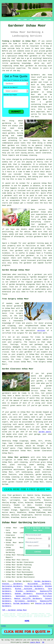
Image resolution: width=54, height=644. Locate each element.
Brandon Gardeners (25, 591)
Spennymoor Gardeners (27, 596)
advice (27, 232)
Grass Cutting (23, 570)
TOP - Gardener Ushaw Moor (15, 610)
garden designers (39, 277)
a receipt (29, 203)
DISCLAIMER (47, 20)
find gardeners (15, 495)
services (41, 331)
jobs (21, 126)
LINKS (25, 20)
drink (5, 251)
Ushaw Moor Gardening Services (24, 523)
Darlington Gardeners (12, 586)
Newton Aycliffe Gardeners (28, 599)
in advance (35, 186)
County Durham (14, 581)
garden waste (45, 432)
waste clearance (43, 153)
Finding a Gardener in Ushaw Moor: (19, 41)
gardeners (44, 150)
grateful (38, 251)
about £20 (7, 164)
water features (9, 474)
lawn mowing (17, 148)
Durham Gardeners (21, 603)
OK (43, 642)
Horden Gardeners (43, 581)
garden (5, 46)
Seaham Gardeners (23, 594)
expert (41, 292)
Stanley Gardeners (12, 584)
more (34, 517)
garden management (39, 460)
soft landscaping (24, 472)
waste (46, 177)
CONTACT (38, 20)
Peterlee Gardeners (34, 586)
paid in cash (36, 196)
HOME (19, 20)
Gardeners (35, 75)
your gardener (28, 256)
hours (10, 172)
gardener (10, 167)
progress (6, 265)
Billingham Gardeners (39, 584)
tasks (5, 287)
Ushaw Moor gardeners (18, 457)
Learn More (35, 642)
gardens (11, 145)
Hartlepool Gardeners (25, 601)
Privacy (51, 626)
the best (35, 117)
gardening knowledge (21, 63)
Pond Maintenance (25, 572)
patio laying (41, 191)
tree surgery (24, 467)
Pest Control (23, 560)
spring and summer (13, 136)
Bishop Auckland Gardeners (29, 589)
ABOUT (31, 20)
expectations (42, 214)
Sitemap (3, 626)
